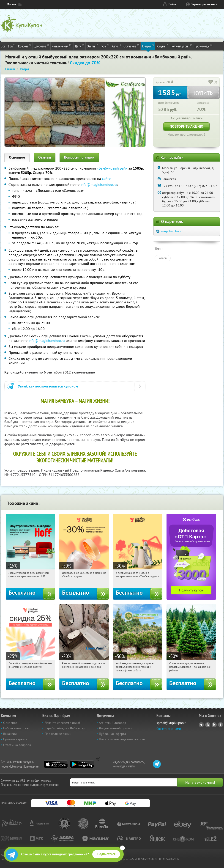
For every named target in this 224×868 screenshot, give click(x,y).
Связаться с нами (169, 729)
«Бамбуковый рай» (112, 168)
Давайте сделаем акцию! (62, 723)
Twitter (214, 725)
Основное (17, 157)
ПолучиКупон (181, 46)
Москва (11, 4)
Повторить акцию (186, 126)
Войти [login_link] (172, 4)
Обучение (131, 46)
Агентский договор (113, 723)
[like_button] (211, 82)
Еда (12, 46)
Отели (92, 46)
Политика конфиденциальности (122, 739)
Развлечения (62, 46)
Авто (116, 46)
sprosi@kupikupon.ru (172, 723)
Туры (105, 46)
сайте (106, 179)
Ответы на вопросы (17, 745)
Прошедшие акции (58, 734)
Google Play (82, 764)
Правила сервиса (15, 739)
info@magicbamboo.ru (99, 184)
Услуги (162, 46)
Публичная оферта (112, 734)
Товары (148, 46)
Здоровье (42, 46)
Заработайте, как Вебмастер (65, 728)
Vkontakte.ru (208, 725)
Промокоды (204, 46)
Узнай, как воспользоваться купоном (48, 386)
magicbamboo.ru (173, 231)
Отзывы (45, 157)
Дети (80, 46)
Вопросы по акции (79, 157)
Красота (25, 46)
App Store (56, 764)
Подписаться (106, 854)
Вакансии (10, 734)
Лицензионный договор (116, 728)
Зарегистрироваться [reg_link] (204, 4)
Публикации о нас (16, 728)
